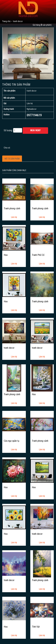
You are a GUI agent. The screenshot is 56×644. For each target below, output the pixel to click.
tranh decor (9, 348)
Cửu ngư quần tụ (11, 441)
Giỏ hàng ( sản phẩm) (42, 25)
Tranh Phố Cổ (38, 255)
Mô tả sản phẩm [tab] (12, 159)
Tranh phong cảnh (12, 209)
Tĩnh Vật (36, 627)
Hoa (6, 255)
